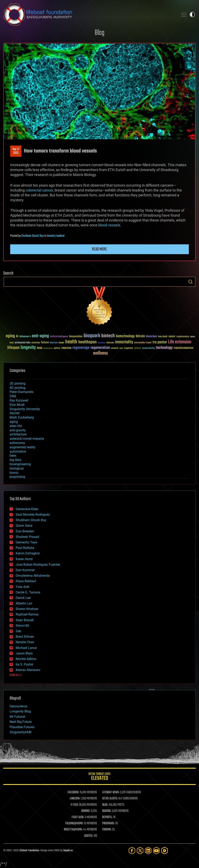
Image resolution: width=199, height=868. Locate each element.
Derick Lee (23, 598)
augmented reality (23, 447)
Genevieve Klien (27, 509)
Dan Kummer (25, 570)
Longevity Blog (20, 711)
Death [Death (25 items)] (12, 343)
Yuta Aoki (23, 587)
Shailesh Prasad (27, 537)
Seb (18, 631)
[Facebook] (132, 851)
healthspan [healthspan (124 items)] (87, 342)
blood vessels (109, 225)
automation (18, 451)
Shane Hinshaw (27, 609)
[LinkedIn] (148, 851)
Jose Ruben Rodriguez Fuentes (38, 565)
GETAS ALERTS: (110, 799)
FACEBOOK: (73, 792)
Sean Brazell (25, 620)
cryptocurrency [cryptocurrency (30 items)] (183, 337)
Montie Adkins (26, 659)
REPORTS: (107, 817)
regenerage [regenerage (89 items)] (81, 348)
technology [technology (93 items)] (164, 348)
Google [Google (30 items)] (61, 343)
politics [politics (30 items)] (57, 348)
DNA (13, 396)
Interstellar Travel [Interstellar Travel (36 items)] (143, 343)
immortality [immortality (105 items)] (124, 342)
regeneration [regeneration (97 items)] (100, 348)
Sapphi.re (68, 851)
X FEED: (74, 805)
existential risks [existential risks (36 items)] (23, 343)
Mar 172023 (16, 151)
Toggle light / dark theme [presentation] (192, 14)
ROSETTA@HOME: (73, 830)
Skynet (14, 413)
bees (13, 456)
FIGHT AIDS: (78, 817)
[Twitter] (140, 851)
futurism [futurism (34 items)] (54, 343)
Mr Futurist (17, 717)
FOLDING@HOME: (74, 823)
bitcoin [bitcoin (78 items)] (140, 336)
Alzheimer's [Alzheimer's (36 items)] (25, 337)
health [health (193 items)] (71, 342)
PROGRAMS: (108, 823)
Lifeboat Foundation (29, 851)
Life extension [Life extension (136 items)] (180, 342)
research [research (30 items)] (115, 348)
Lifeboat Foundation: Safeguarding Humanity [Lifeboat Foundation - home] (89, 14)
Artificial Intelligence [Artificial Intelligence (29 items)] (59, 337)
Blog (99, 33)
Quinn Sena (24, 526)
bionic (14, 473)
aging (14, 422)
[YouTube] (156, 851)
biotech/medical (56, 236)
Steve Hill (22, 626)
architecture (18, 434)
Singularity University (25, 409)
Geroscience (18, 706)
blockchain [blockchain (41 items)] (151, 337)
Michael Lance (26, 648)
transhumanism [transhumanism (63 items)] (184, 348)
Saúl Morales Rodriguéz (33, 515)
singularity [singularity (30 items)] (129, 348)
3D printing (18, 383)
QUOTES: (89, 836)
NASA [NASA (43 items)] (40, 348)
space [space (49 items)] (138, 348)
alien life (16, 426)
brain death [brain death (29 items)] (163, 337)
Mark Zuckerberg (22, 417)
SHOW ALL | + (16, 675)
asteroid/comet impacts (27, 439)
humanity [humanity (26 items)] (101, 343)
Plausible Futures (22, 727)
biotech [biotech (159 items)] (108, 336)
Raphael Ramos (27, 614)
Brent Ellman (25, 637)
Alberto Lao (24, 603)
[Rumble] (165, 851)
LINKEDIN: (75, 799)
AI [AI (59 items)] (17, 337)
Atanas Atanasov (28, 670)
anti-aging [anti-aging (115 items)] (40, 336)
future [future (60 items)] (45, 342)
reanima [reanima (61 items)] (66, 348)
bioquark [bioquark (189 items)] (92, 336)
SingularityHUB (20, 732)
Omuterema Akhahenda (33, 576)
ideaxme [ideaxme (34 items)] (110, 343)
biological (17, 468)
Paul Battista (25, 548)
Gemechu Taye (26, 542)
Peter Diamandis (22, 392)
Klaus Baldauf (26, 581)
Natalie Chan (25, 642)
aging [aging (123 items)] (10, 336)
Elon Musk (17, 405)
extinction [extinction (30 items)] (36, 343)
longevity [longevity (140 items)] (28, 348)
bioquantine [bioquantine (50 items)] (76, 336)
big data (15, 460)
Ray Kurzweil (19, 400)
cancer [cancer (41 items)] (172, 337)
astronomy (17, 443)
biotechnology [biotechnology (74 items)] (125, 336)
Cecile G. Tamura (28, 592)
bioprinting (17, 477)
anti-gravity (18, 430)
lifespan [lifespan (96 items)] (13, 348)
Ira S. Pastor (24, 664)
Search (190, 282)
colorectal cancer (39, 190)
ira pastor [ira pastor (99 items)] (160, 342)
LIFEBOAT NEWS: (111, 792)
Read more (99, 249)
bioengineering (20, 464)
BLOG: (105, 805)
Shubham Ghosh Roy (32, 236)
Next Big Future (21, 722)
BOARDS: (107, 811)
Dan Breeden (25, 531)
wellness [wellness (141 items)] (100, 353)
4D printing (18, 388)
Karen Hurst (24, 559)
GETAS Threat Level (99, 777)
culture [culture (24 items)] (192, 337)
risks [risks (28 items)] (121, 348)
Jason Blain (24, 653)
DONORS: (86, 811)
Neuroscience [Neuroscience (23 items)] (48, 349)
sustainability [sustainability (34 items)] (148, 348)
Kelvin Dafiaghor (28, 553)
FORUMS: (107, 830)
